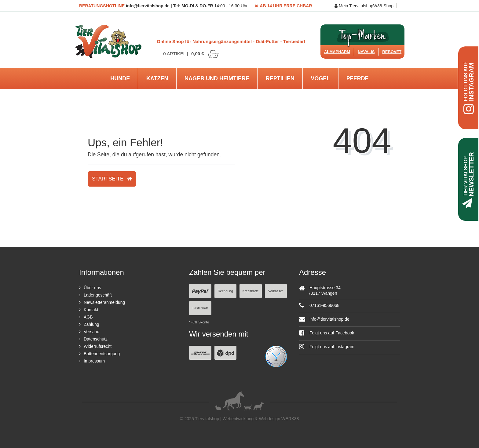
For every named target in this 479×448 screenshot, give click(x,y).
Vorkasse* (276, 291)
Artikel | (191, 54)
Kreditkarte (251, 291)
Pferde (358, 78)
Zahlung (91, 324)
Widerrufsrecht (98, 346)
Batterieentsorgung (102, 354)
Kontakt (91, 310)
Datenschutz (96, 339)
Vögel (320, 78)
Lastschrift (200, 308)
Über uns (92, 288)
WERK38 (290, 419)
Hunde (120, 78)
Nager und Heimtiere (217, 78)
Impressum (94, 361)
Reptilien (280, 78)
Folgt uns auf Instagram (327, 347)
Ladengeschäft (98, 295)
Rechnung (225, 291)
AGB (88, 317)
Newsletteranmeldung (104, 302)
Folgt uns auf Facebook (327, 333)
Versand (91, 332)
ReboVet (392, 52)
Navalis (366, 52)
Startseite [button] (112, 179)
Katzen (157, 78)
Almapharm (337, 52)
